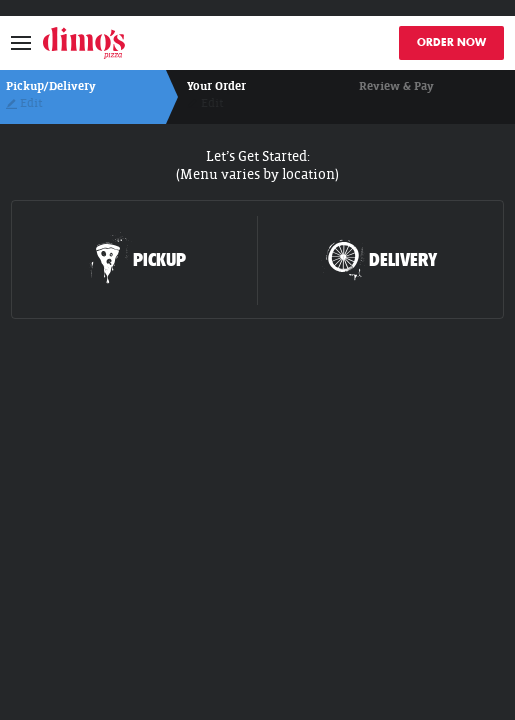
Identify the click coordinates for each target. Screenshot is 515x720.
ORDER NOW (451, 43)
